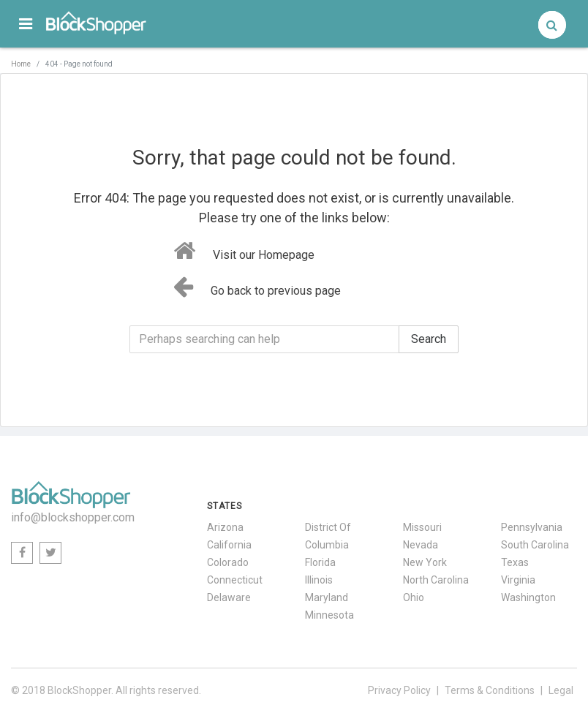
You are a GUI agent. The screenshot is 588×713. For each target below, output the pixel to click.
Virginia (518, 580)
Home (21, 64)
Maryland (327, 597)
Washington (528, 597)
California (229, 545)
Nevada (421, 545)
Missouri (422, 527)
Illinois (319, 580)
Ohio (414, 597)
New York (425, 562)
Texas (515, 562)
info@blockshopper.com (73, 517)
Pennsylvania (532, 527)
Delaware (229, 597)
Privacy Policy (399, 690)
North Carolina (436, 580)
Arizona (225, 527)
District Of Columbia (328, 536)
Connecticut (235, 580)
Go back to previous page (257, 287)
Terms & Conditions (490, 690)
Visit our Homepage (244, 251)
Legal (561, 690)
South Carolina (535, 545)
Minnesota (329, 615)
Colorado (228, 562)
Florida (320, 562)
